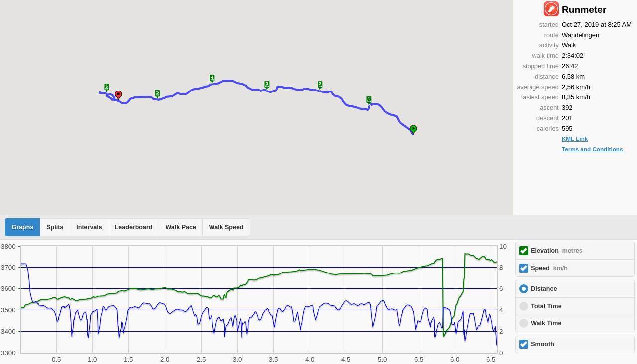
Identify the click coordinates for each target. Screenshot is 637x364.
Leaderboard (134, 227)
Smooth (543, 344)
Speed (549, 268)
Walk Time (546, 323)
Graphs (23, 227)
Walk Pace (180, 227)
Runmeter (584, 10)
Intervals (89, 227)
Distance (544, 289)
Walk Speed (226, 227)
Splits (55, 227)
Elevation (557, 251)
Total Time (546, 306)
